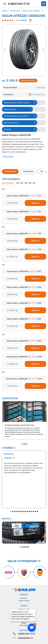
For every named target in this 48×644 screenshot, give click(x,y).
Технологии (28, 172)
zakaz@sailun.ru (23, 638)
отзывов (21, 20)
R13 (18, 183)
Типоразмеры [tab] (10, 172)
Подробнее (8, 156)
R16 (30, 183)
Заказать (35, 203)
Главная (5, 11)
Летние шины (15, 11)
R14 (22, 183)
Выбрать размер (28, 80)
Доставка (24, 625)
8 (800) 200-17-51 (16, 4)
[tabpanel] (24, 420)
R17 (34, 183)
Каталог (24, 598)
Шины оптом (24, 601)
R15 (26, 183)
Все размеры (8, 183)
